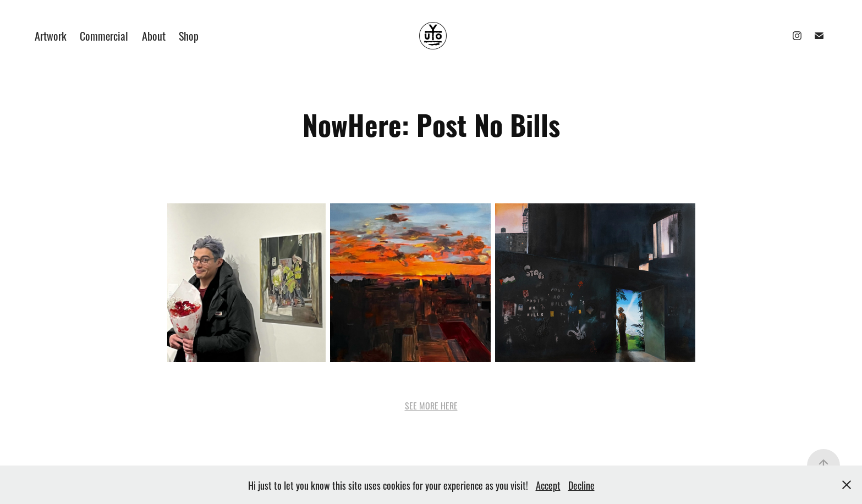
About (154, 35)
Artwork (51, 35)
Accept (548, 485)
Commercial (104, 35)
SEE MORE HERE (431, 405)
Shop (189, 35)
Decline (581, 485)
